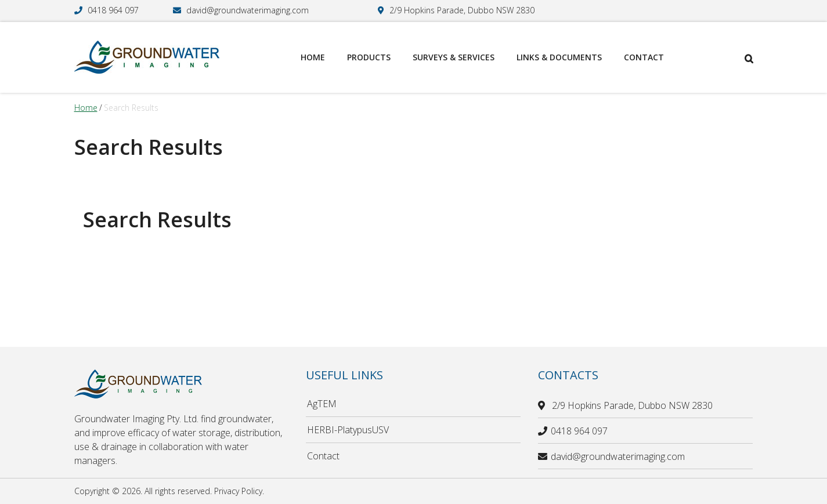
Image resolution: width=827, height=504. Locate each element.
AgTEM (322, 404)
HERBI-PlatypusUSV (348, 430)
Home (86, 108)
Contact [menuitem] (644, 57)
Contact (323, 456)
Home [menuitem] (313, 57)
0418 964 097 (113, 10)
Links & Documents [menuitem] (559, 57)
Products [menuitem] (369, 57)
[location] (543, 405)
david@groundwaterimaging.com (248, 10)
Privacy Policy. (239, 491)
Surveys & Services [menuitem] (454, 57)
